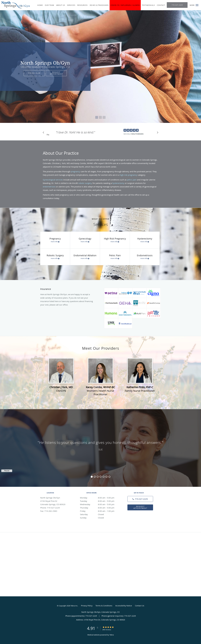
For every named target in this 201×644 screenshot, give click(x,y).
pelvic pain (132, 180)
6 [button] (106, 477)
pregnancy (76, 171)
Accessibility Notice (124, 606)
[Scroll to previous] (44, 133)
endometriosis (49, 187)
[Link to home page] (15, 5)
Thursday (100, 508)
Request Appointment (56, 73)
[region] (100, 445)
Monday (100, 498)
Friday (100, 511)
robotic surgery (85, 183)
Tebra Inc (74, 606)
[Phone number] (140, 499)
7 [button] (109, 477)
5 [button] (104, 477)
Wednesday (100, 504)
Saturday (100, 514)
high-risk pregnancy (128, 175)
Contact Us (140, 606)
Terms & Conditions (104, 606)
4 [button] (101, 477)
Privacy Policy (87, 606)
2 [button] (95, 477)
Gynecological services (53, 180)
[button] (197, 5)
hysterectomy (118, 183)
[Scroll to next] (157, 133)
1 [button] (92, 477)
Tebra (112, 635)
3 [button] (98, 477)
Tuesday (100, 501)
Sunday (100, 518)
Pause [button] (48, 135)
